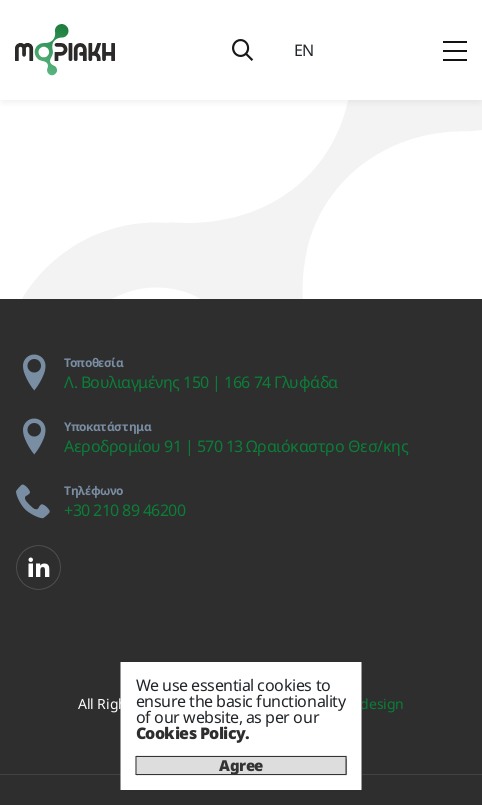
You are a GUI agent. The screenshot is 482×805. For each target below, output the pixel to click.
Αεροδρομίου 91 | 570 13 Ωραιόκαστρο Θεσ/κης (236, 446)
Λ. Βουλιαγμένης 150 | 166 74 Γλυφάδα (201, 382)
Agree (241, 765)
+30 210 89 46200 (124, 510)
